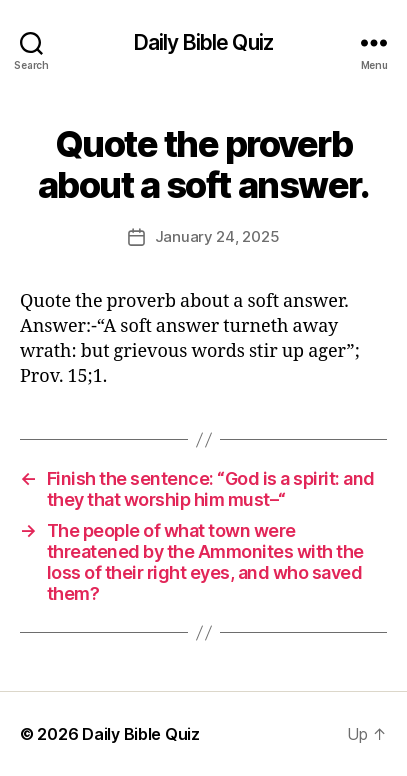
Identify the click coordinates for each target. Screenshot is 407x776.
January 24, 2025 (217, 236)
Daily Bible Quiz (203, 42)
